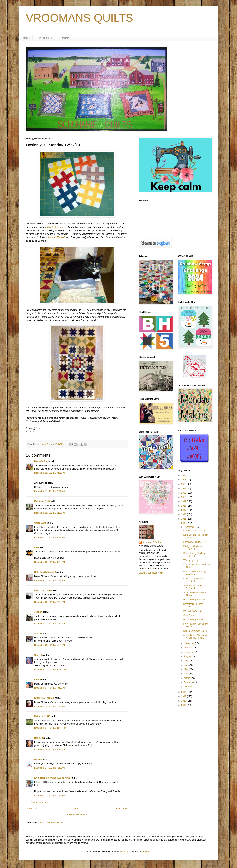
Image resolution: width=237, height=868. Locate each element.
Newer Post (33, 809)
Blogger (146, 852)
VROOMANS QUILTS (80, 18)
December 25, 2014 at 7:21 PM (50, 750)
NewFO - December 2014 (196, 531)
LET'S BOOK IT (44, 38)
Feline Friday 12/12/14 (194, 600)
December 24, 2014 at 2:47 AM (49, 688)
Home (26, 38)
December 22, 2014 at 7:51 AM (49, 538)
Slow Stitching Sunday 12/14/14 (194, 587)
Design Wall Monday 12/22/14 (193, 548)
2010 (184, 705)
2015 (184, 519)
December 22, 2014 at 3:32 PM (50, 580)
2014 (184, 523)
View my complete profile (151, 573)
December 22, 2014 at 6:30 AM (49, 513)
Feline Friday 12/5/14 (194, 620)
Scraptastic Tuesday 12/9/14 (193, 605)
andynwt (124, 852)
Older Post (122, 809)
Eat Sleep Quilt (42, 501)
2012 (184, 696)
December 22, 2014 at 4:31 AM (49, 473)
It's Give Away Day (192, 611)
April (186, 674)
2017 (184, 510)
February (189, 682)
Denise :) (39, 738)
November (189, 643)
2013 (184, 692)
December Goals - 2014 (195, 631)
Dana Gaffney (41, 461)
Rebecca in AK (42, 716)
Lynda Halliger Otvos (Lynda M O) (52, 778)
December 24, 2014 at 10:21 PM (50, 728)
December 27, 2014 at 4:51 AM (49, 796)
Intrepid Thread (56, 237)
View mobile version (77, 814)
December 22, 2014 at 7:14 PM (50, 645)
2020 (184, 497)
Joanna (38, 612)
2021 (184, 493)
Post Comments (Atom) (51, 822)
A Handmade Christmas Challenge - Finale (195, 637)
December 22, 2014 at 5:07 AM (49, 491)
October (188, 648)
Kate (37, 547)
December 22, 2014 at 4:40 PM (50, 624)
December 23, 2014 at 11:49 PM (50, 670)
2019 (184, 501)
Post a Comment (39, 802)
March (187, 678)
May (186, 669)
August (188, 656)
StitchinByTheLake (44, 698)
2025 (184, 475)
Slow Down (189, 615)
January (188, 687)
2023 (184, 484)
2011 (184, 701)
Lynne (37, 680)
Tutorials (64, 38)
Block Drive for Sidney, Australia (195, 573)
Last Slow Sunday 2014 (195, 542)
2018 (184, 506)
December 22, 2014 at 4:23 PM (50, 602)
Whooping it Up (191, 560)
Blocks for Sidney (57, 227)
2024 (184, 480)
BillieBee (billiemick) (45, 572)
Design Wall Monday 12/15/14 (193, 580)
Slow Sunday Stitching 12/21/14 (194, 555)
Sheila (37, 634)
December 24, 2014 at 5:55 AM (49, 707)
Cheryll (38, 655)
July (186, 661)
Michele (38, 759)
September (190, 652)
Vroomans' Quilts (152, 542)
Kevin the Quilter (43, 590)
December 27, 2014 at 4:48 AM (49, 768)
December (189, 527)
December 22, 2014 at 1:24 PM (50, 562)
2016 (184, 514)
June (187, 665)
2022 (184, 488)
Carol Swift (40, 523)
